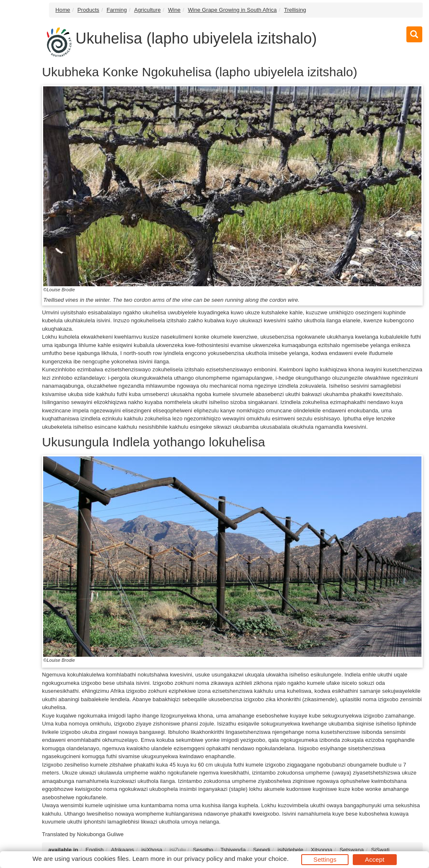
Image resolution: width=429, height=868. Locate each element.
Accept (375, 859)
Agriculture (147, 10)
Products (88, 10)
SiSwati (380, 850)
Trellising (295, 10)
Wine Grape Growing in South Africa (232, 10)
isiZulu (178, 850)
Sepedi (262, 850)
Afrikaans (123, 850)
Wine (174, 10)
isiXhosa (152, 850)
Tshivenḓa (233, 850)
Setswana (351, 850)
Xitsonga (322, 850)
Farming (116, 10)
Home (63, 10)
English (94, 850)
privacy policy (203, 859)
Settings (325, 859)
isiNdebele (290, 850)
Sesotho (203, 850)
